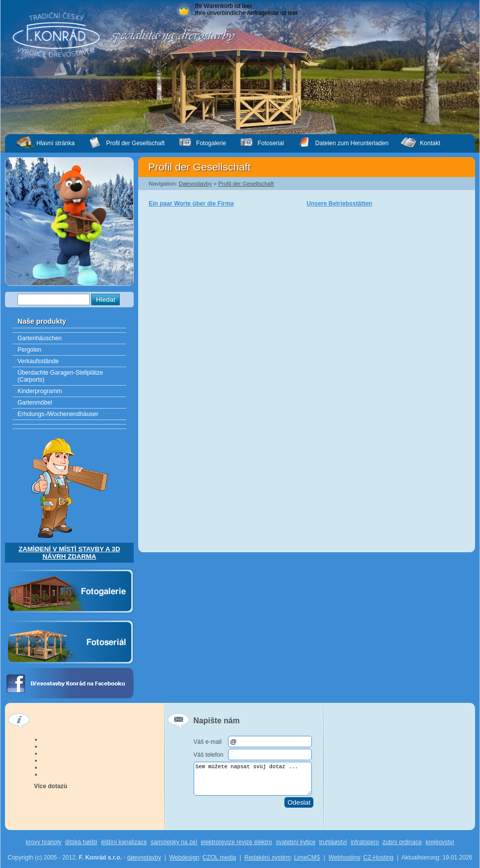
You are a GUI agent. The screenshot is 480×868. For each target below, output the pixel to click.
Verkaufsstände (38, 361)
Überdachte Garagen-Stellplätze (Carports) (60, 376)
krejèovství (440, 842)
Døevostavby (195, 184)
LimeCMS (307, 858)
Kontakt (430, 143)
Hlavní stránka (56, 143)
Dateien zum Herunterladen (352, 143)
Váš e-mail (208, 742)
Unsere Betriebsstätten (340, 204)
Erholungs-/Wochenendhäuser (58, 414)
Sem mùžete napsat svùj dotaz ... (253, 779)
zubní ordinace (402, 842)
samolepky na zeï (174, 842)
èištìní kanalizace (124, 842)
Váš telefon (209, 755)
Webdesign (184, 858)
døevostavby (144, 858)
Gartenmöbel (35, 403)
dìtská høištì (81, 842)
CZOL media (220, 858)
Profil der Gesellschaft (246, 184)
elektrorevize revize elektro (237, 842)
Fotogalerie (211, 143)
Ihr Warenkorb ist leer (224, 6)
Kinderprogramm (40, 391)
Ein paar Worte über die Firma (191, 204)
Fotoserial (271, 143)
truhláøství (333, 842)
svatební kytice (296, 842)
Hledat (106, 300)
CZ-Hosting (378, 858)
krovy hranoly (44, 842)
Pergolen (29, 350)
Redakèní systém (268, 858)
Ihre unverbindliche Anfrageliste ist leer (246, 13)
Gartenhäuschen (40, 338)
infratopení (365, 842)
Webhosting (344, 858)
